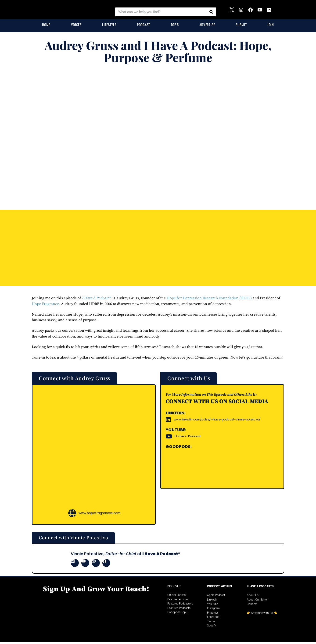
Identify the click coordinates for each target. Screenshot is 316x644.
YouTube (213, 606)
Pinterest (213, 615)
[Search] (211, 12)
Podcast (144, 25)
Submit (241, 25)
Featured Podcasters (180, 606)
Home (46, 25)
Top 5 (175, 25)
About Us (253, 597)
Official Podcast (177, 597)
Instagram (213, 610)
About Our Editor (257, 602)
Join (271, 25)
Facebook (213, 619)
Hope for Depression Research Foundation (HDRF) (209, 298)
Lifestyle (109, 25)
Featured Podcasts (179, 610)
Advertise (207, 25)
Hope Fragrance (45, 304)
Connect (252, 606)
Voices (76, 25)
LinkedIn (212, 602)
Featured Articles (178, 601)
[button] (82, 379)
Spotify (212, 628)
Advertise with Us (262, 615)
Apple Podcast (216, 597)
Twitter (211, 623)
